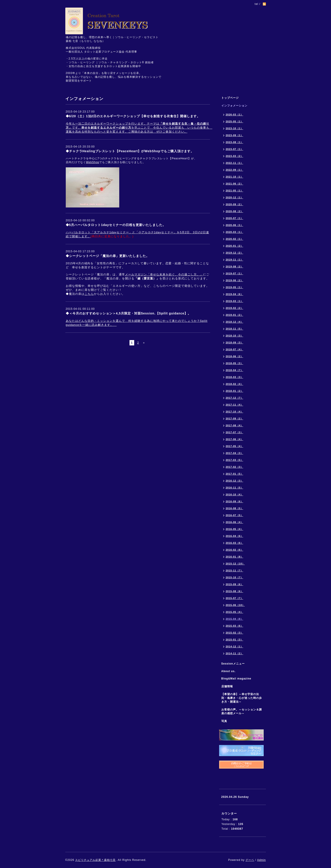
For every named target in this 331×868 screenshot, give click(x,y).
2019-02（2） (235, 308)
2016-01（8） (235, 557)
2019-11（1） (235, 260)
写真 (224, 721)
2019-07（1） (235, 273)
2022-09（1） (235, 170)
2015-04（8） (235, 619)
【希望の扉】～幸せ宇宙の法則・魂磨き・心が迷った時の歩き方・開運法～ (242, 698)
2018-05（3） (235, 363)
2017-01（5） (235, 474)
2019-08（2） (235, 267)
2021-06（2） (235, 184)
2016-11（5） (235, 488)
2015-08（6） (235, 591)
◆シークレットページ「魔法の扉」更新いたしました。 (108, 256)
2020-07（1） (235, 218)
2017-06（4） (235, 439)
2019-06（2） (235, 280)
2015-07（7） (235, 598)
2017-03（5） (235, 460)
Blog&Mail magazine (238, 679)
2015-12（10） (235, 564)
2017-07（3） (235, 432)
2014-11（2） (235, 653)
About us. (228, 671)
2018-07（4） (235, 349)
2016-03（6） (235, 543)
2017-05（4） (235, 446)
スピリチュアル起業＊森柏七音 (95, 860)
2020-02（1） (235, 239)
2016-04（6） (235, 536)
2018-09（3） (235, 343)
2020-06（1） (235, 225)
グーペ (250, 860)
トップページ (230, 98)
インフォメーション (234, 106)
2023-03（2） (235, 156)
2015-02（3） (235, 633)
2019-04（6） (235, 294)
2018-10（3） (235, 336)
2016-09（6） (235, 501)
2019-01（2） (235, 315)
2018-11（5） (235, 329)
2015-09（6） (235, 584)
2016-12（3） (235, 481)
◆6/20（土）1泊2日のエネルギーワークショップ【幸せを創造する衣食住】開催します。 (133, 116)
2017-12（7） (235, 398)
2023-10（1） (235, 128)
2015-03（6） (235, 626)
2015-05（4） (235, 612)
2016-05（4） (235, 529)
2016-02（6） (235, 550)
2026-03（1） (235, 115)
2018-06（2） (235, 356)
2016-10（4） (235, 495)
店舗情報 (227, 686)
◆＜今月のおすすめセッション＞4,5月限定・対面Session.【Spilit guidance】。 (128, 313)
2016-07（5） (235, 515)
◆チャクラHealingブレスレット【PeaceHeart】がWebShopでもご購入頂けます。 (130, 151)
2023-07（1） (235, 149)
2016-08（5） (235, 508)
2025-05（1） (235, 121)
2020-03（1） (235, 232)
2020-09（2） (235, 204)
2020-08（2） (235, 211)
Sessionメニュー (233, 664)
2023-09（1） (235, 135)
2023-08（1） (235, 142)
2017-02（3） (235, 467)
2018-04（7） (235, 370)
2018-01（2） (235, 391)
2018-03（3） (235, 377)
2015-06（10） (235, 605)
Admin (261, 860)
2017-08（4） (235, 425)
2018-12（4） (235, 322)
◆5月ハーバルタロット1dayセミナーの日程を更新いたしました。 (116, 225)
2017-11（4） (235, 405)
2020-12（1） (235, 197)
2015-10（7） (235, 577)
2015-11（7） (235, 570)
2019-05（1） (235, 287)
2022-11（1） (235, 163)
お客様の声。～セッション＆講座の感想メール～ (242, 711)
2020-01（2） (235, 246)
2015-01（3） (235, 640)
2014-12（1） (235, 646)
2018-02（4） (235, 384)
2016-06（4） (235, 522)
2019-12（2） (235, 253)
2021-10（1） (235, 177)
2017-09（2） (235, 419)
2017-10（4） (235, 412)
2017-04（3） (235, 453)
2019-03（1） (235, 301)
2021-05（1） (235, 191)
